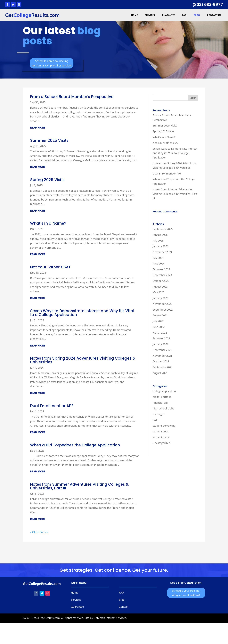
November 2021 (162, 356)
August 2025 (160, 235)
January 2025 (161, 246)
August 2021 (160, 373)
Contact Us (214, 15)
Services (150, 15)
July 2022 (158, 321)
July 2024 (158, 258)
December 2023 (162, 275)
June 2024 (159, 263)
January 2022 (161, 344)
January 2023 (161, 298)
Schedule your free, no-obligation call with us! (186, 593)
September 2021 (163, 367)
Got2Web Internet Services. (110, 618)
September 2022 (163, 310)
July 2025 (158, 241)
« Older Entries (39, 532)
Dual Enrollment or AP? (52, 406)
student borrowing (164, 426)
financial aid (160, 403)
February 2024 (161, 269)
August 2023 (160, 287)
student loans (161, 437)
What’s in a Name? (48, 223)
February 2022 (161, 338)
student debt (160, 431)
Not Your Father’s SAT (50, 267)
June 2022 (159, 327)
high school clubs (163, 408)
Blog (197, 15)
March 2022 (160, 333)
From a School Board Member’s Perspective (72, 97)
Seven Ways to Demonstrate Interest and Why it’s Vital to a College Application (82, 313)
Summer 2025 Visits (49, 140)
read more (38, 128)
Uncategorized (161, 443)
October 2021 (161, 361)
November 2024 (162, 252)
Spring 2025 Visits (47, 180)
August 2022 (160, 315)
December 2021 (162, 350)
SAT (155, 420)
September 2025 (163, 229)
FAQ (184, 15)
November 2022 (162, 304)
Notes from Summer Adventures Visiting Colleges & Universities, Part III (79, 486)
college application (164, 391)
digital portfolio (162, 397)
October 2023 (161, 281)
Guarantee (168, 15)
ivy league (159, 414)
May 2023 (158, 292)
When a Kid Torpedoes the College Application (75, 445)
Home (134, 15)
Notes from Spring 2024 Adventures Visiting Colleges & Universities (83, 360)
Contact (124, 607)
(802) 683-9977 (208, 4)
